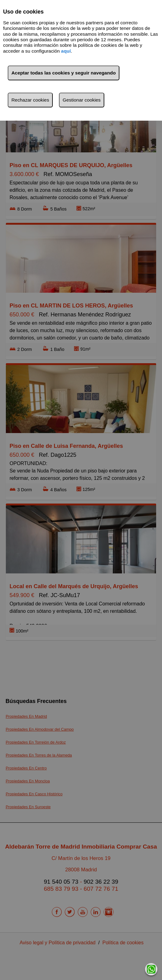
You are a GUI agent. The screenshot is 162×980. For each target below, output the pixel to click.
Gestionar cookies (82, 100)
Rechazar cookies (30, 100)
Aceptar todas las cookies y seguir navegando (64, 73)
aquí (66, 51)
